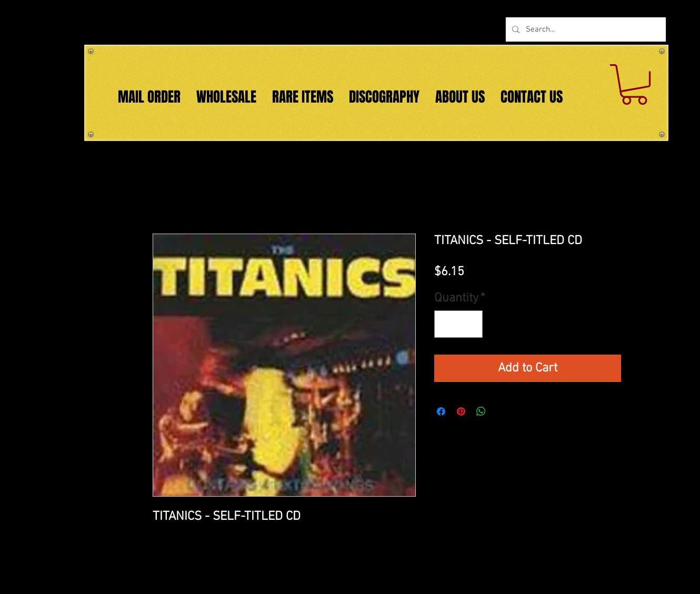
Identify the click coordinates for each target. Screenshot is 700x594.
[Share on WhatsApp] (481, 411)
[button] (634, 84)
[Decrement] (446, 324)
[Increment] (471, 324)
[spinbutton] (458, 324)
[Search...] (585, 29)
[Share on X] (501, 411)
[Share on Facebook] (441, 411)
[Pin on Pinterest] (461, 411)
